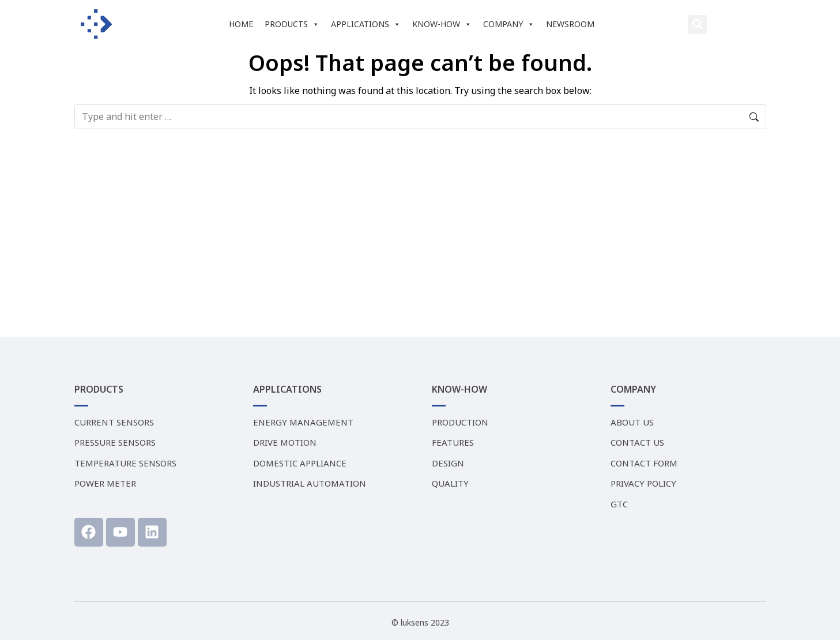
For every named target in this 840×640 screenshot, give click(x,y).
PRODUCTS (292, 24)
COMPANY (509, 24)
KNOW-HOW (442, 24)
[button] (697, 25)
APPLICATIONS (366, 24)
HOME (241, 24)
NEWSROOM (570, 24)
